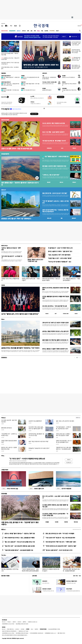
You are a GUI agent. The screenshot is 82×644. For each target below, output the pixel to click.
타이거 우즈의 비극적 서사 (48, 84)
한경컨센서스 (49, 148)
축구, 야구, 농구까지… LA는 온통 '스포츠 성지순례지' (56, 497)
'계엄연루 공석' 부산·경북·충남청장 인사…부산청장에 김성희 (64, 448)
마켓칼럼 (23, 76)
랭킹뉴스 (4, 529)
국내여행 (57, 522)
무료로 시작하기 (34, 114)
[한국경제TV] (7, 26)
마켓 (74, 148)
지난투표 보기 (69, 463)
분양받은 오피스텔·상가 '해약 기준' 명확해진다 (16, 219)
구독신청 (9, 622)
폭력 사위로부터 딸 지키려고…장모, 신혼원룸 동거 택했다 (20, 538)
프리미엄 (53, 31)
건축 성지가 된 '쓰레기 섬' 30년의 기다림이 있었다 (56, 323)
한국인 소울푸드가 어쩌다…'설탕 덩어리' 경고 (60, 251)
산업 (31, 31)
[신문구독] (20, 26)
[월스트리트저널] (11, 26)
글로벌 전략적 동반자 (47, 90)
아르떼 (3, 285)
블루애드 (25, 622)
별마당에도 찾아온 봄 (6, 428)
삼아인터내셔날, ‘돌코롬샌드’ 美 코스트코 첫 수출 (36, 435)
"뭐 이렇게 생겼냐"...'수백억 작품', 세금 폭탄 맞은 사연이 (63, 428)
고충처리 (14, 622)
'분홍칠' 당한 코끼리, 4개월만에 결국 (10, 279)
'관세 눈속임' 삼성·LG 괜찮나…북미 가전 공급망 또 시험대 (64, 435)
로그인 (79, 26)
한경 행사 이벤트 (5, 576)
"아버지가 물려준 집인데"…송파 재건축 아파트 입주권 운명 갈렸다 (30, 570)
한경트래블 (4, 494)
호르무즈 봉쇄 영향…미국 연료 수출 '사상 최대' (10, 91)
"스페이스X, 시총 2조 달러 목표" (51, 175)
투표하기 (69, 460)
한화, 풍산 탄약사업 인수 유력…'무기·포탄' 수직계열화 (60, 534)
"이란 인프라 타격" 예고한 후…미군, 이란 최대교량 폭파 (60, 538)
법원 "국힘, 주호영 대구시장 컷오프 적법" (39, 441)
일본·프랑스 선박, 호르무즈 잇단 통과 (65, 421)
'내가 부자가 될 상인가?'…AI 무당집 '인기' (12, 257)
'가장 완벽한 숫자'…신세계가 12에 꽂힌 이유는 (9, 435)
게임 (42, 31)
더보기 (57, 31)
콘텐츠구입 (12, 629)
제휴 (8, 629)
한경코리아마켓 (4, 31)
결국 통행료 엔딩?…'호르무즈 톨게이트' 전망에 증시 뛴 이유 (20, 184)
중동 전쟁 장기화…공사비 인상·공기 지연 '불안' (55, 193)
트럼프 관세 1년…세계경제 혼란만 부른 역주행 (49, 78)
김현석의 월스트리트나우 (6, 76)
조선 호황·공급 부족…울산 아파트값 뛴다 (9, 421)
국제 (35, 31)
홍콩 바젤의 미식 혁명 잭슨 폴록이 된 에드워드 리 (55, 340)
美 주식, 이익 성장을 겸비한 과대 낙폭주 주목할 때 (30, 78)
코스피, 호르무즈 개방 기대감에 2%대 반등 (54, 123)
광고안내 (19, 622)
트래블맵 (47, 522)
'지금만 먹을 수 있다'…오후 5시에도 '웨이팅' (60, 258)
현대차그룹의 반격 (36, 489)
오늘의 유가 (23, 82)
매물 (62, 218)
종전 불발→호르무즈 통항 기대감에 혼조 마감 (54, 166)
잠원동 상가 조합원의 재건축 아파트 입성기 (51, 570)
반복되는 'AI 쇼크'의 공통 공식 (69, 77)
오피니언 (24, 31)
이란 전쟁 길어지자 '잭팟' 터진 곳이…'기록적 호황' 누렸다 (61, 542)
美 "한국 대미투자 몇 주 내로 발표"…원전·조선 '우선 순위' (76, 43)
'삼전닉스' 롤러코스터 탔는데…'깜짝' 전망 (11, 249)
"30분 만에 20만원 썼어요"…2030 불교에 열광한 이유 (19, 550)
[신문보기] (2, 26)
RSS (32, 629)
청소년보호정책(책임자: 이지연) (54, 629)
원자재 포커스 (4, 88)
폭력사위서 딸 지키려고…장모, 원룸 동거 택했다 (51, 279)
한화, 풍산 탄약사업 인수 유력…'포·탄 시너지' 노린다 (76, 59)
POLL (3, 456)
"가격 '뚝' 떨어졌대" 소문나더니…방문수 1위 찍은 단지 (56, 202)
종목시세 (61, 182)
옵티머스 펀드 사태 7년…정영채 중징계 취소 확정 (9, 448)
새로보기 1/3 (78, 418)
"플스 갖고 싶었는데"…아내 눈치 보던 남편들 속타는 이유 (20, 542)
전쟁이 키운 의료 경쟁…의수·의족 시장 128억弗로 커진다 (64, 441)
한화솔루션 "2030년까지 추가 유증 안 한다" (39, 448)
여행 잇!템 (76, 522)
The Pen (4, 555)
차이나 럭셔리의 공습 (10, 489)
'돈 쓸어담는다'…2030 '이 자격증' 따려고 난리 (60, 248)
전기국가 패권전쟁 (64, 489)
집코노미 (19, 31)
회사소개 (4, 622)
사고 (80, 576)
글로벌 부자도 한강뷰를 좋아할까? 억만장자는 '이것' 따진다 (20, 348)
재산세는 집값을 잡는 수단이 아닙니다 (10, 570)
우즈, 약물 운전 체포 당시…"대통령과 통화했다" (71, 279)
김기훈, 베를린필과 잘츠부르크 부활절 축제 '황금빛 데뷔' (56, 297)
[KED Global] (16, 26)
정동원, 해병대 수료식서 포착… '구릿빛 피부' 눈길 (36, 260)
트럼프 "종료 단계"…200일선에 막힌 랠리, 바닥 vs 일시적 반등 (10, 84)
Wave (38, 31)
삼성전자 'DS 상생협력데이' (35, 421)
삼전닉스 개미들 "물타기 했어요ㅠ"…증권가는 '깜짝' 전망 (20, 534)
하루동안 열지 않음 (74, 37)
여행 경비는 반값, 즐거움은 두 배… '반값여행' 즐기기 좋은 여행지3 (20, 523)
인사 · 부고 (75, 576)
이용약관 (36, 629)
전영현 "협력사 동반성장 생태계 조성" (9, 441)
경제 (28, 31)
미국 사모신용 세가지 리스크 (28, 90)
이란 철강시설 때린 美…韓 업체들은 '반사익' (54, 141)
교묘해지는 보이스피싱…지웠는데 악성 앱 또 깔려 (10, 59)
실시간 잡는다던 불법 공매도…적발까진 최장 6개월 (10, 54)
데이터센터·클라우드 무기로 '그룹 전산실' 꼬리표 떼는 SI (10, 63)
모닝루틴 (46, 31)
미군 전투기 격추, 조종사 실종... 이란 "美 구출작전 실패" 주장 (36, 428)
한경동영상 (4, 358)
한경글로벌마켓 (12, 31)
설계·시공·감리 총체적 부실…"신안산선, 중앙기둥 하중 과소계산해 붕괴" (55, 211)
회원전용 (4, 73)
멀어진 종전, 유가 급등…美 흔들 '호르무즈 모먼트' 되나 (41, 65)
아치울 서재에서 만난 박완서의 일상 (69, 91)
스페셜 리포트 (5, 470)
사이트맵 (22, 629)
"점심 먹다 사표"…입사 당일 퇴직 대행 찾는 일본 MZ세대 (20, 546)
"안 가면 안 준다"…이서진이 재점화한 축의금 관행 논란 (27, 459)
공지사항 (35, 576)
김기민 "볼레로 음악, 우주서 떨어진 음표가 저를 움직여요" (20, 314)
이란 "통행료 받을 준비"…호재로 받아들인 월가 (10, 78)
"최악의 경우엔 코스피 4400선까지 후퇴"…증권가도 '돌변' (61, 546)
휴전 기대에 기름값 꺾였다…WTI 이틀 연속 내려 (30, 84)
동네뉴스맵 (49, 218)
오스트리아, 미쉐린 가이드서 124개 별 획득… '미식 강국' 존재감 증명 (55, 515)
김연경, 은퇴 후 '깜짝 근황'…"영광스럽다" (31, 279)
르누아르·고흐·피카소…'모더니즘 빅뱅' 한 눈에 (55, 306)
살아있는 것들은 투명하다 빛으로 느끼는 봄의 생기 (55, 331)
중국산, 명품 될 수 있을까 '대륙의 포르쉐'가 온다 (55, 349)
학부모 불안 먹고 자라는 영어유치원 (69, 84)
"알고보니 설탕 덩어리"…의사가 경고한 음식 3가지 (59, 550)
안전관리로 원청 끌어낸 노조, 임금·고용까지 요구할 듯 (76, 51)
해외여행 (66, 522)
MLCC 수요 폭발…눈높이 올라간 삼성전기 (53, 132)
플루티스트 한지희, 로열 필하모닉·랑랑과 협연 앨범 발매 (56, 289)
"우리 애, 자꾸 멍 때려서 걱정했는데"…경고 (60, 262)
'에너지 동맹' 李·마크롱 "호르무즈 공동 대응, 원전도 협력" (76, 67)
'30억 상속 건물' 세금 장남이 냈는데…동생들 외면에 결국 (71, 570)
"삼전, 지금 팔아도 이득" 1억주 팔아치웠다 (59, 255)
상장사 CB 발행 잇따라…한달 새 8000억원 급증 (17, 149)
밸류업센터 (74, 218)
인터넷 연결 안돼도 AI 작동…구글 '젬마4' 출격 (10, 68)
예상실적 (49, 182)
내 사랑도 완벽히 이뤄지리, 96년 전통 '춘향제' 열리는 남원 (55, 506)
